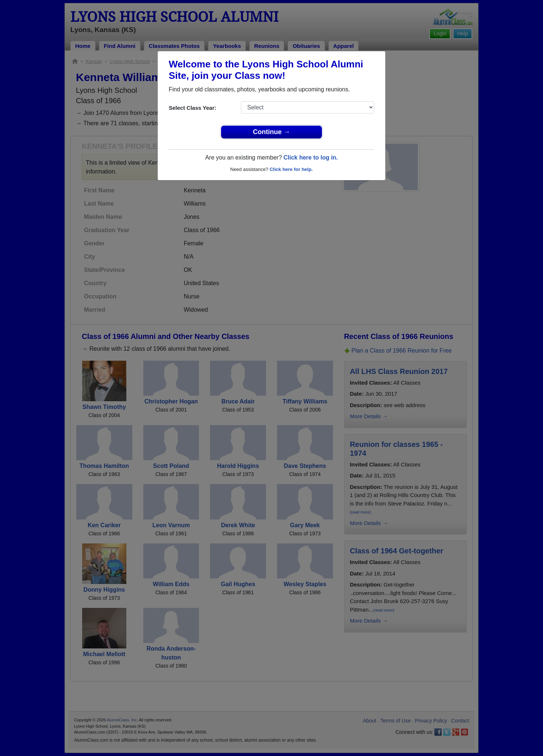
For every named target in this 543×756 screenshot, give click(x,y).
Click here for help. (291, 169)
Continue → (272, 132)
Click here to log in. (311, 157)
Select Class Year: (192, 108)
